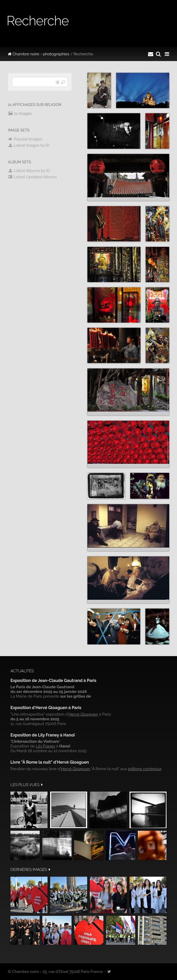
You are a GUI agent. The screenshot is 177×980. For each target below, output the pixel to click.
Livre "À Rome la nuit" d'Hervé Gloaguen (50, 762)
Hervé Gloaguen (83, 714)
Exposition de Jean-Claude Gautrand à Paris (53, 681)
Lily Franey (45, 746)
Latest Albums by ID (29, 171)
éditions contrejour (145, 769)
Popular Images (25, 139)
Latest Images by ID (29, 145)
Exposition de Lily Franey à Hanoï (43, 735)
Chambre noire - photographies (39, 54)
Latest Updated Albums (32, 177)
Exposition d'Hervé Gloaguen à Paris (46, 708)
